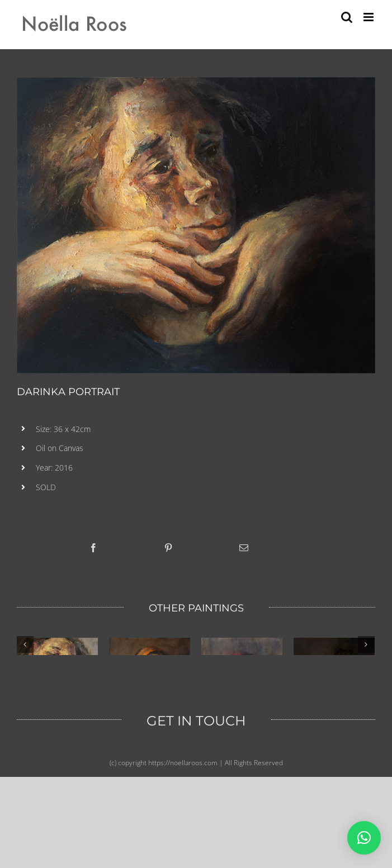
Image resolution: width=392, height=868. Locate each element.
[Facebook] (93, 548)
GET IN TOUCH (196, 826)
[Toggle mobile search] (347, 17)
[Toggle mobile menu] (369, 17)
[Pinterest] (168, 548)
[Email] (244, 548)
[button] (364, 838)
